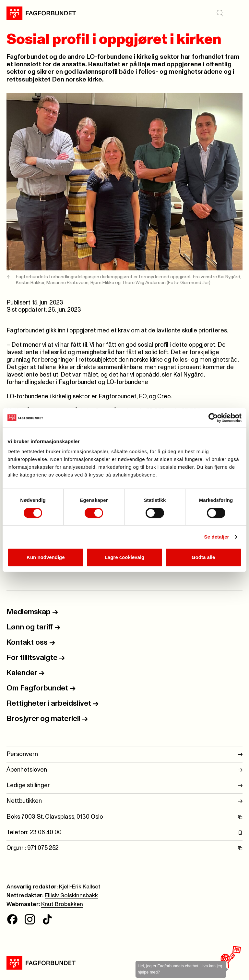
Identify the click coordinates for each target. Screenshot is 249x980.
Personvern (124, 755)
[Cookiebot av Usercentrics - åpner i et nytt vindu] (213, 418)
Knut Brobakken (62, 904)
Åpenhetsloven (124, 770)
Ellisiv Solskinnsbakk (71, 896)
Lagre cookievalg (125, 557)
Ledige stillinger (124, 786)
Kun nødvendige (46, 557)
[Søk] (220, 13)
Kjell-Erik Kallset (80, 887)
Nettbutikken (124, 801)
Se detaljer (217, 537)
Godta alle (203, 557)
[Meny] (236, 13)
